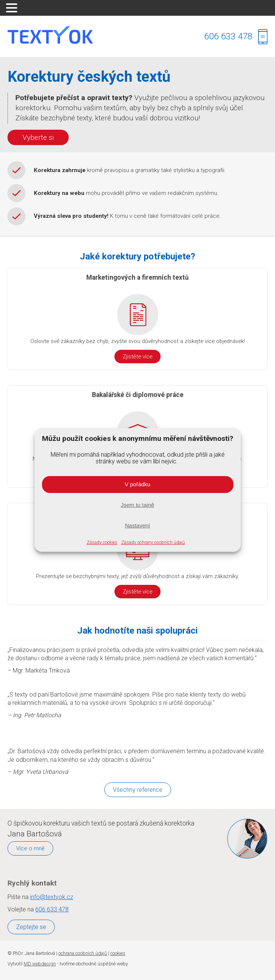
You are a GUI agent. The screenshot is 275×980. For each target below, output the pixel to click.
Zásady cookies (102, 542)
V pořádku (137, 484)
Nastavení (138, 525)
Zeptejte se (31, 927)
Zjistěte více (137, 357)
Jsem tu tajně (137, 505)
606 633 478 (228, 37)
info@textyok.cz (52, 897)
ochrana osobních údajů (83, 953)
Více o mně (30, 848)
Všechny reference (138, 790)
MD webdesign (40, 964)
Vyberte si (38, 137)
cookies (118, 953)
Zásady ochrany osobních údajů (153, 542)
